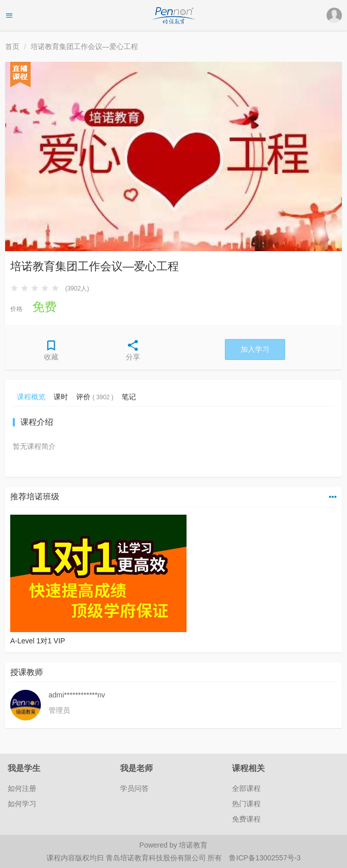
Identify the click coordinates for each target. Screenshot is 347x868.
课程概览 (31, 397)
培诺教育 (193, 845)
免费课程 (246, 819)
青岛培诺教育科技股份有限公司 (157, 858)
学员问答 (134, 788)
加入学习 (255, 349)
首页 (12, 46)
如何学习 (22, 804)
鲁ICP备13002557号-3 (265, 858)
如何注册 (22, 788)
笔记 (129, 397)
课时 (61, 397)
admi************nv (77, 695)
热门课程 (246, 804)
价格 (16, 309)
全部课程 (246, 788)
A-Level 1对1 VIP (38, 641)
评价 (95, 397)
